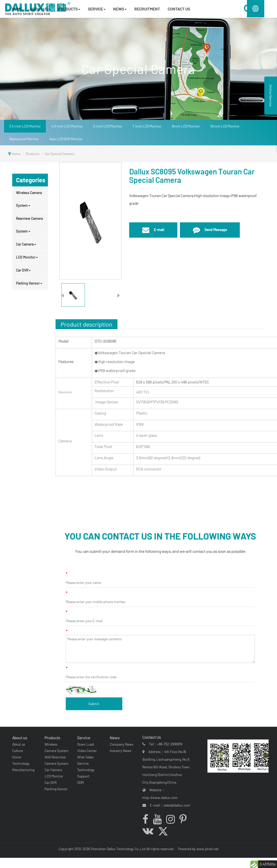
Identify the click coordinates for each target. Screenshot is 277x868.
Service (83, 738)
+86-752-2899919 (171, 744)
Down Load (85, 744)
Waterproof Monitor (24, 139)
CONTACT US (179, 9)
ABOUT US (40, 9)
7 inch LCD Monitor (147, 126)
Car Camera (26, 244)
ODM (80, 782)
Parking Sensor (29, 283)
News (113, 738)
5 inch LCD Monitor (108, 126)
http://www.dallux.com (162, 797)
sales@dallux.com (179, 805)
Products (32, 154)
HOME (17, 9)
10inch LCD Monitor (225, 126)
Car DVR (23, 270)
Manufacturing (22, 770)
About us (18, 738)
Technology (20, 763)
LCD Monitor (27, 257)
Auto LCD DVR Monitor (66, 139)
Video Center (86, 751)
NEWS (120, 9)
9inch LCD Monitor (186, 126)
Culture (16, 751)
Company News (120, 744)
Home (16, 154)
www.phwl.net (208, 849)
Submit (94, 704)
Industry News (119, 751)
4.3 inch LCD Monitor (67, 126)
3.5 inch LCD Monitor (25, 126)
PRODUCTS (69, 9)
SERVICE (97, 9)
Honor (16, 757)
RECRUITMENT (147, 9)
